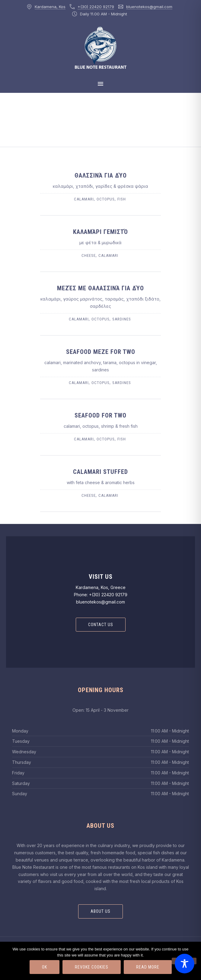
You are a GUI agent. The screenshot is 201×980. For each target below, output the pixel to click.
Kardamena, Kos (50, 7)
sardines (122, 319)
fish (122, 199)
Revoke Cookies (92, 967)
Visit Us (101, 577)
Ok (45, 967)
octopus (106, 199)
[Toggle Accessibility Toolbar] (185, 964)
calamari (84, 199)
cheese (89, 255)
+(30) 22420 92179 (96, 7)
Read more (148, 967)
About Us (101, 911)
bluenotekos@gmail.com (149, 7)
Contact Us (101, 625)
